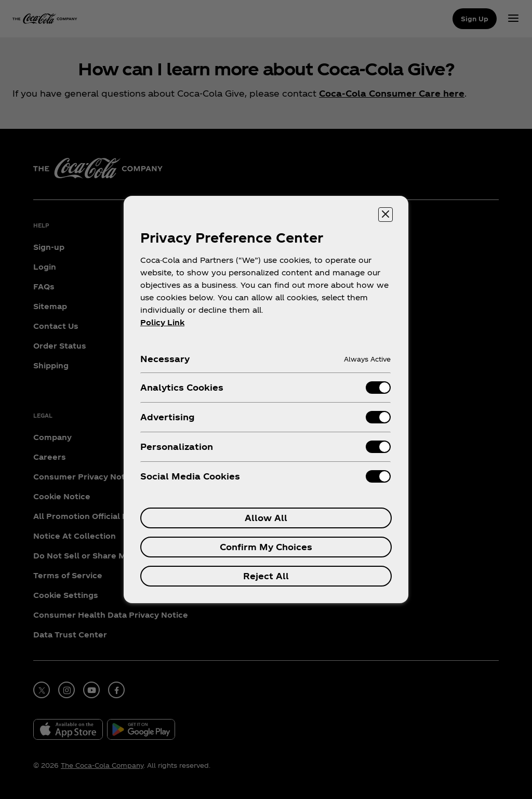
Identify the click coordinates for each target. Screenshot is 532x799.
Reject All (266, 576)
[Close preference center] (385, 215)
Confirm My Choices (266, 547)
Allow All (266, 518)
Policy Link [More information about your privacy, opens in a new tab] (162, 322)
